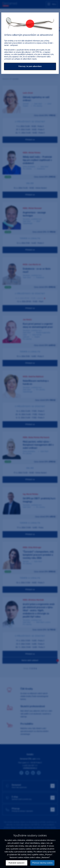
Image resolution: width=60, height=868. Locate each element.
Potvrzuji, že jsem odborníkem (30, 66)
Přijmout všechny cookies (42, 863)
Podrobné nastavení (16, 863)
